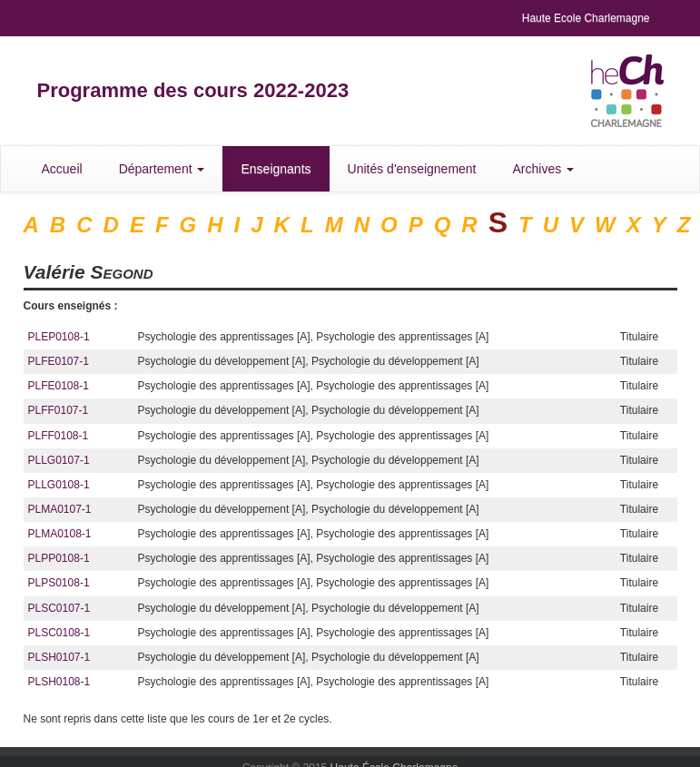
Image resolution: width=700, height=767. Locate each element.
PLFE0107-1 (59, 361)
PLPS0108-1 (59, 583)
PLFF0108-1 (59, 436)
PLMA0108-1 (60, 534)
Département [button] (162, 169)
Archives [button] (544, 169)
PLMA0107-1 (60, 509)
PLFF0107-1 (59, 410)
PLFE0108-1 (59, 386)
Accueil (62, 169)
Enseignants (276, 169)
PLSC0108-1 (59, 633)
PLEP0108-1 (59, 337)
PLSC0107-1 (59, 608)
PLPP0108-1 (59, 558)
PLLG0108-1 (59, 485)
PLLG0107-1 (59, 460)
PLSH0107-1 (59, 657)
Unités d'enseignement (412, 169)
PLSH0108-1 (59, 682)
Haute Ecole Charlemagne (586, 18)
